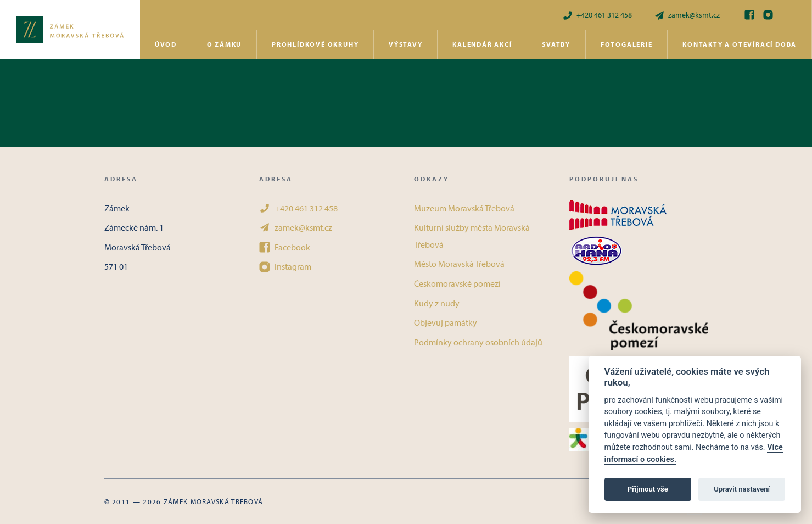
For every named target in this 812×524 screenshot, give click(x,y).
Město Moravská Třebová (459, 264)
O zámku (225, 44)
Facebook (285, 247)
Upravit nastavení (742, 489)
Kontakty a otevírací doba (740, 44)
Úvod (166, 44)
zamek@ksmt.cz (687, 15)
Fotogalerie (627, 44)
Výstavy (406, 44)
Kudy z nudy (437, 303)
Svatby (556, 44)
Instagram (285, 266)
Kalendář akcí (482, 44)
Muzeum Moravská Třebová (464, 208)
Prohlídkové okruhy (315, 44)
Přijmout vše (648, 489)
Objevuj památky (446, 322)
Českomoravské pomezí (457, 283)
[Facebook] (749, 15)
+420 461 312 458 (597, 15)
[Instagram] (768, 15)
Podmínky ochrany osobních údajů (478, 342)
